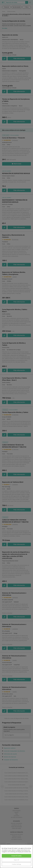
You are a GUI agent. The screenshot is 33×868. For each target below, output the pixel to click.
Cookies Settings (16, 864)
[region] (16, 856)
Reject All (16, 860)
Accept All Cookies (16, 856)
